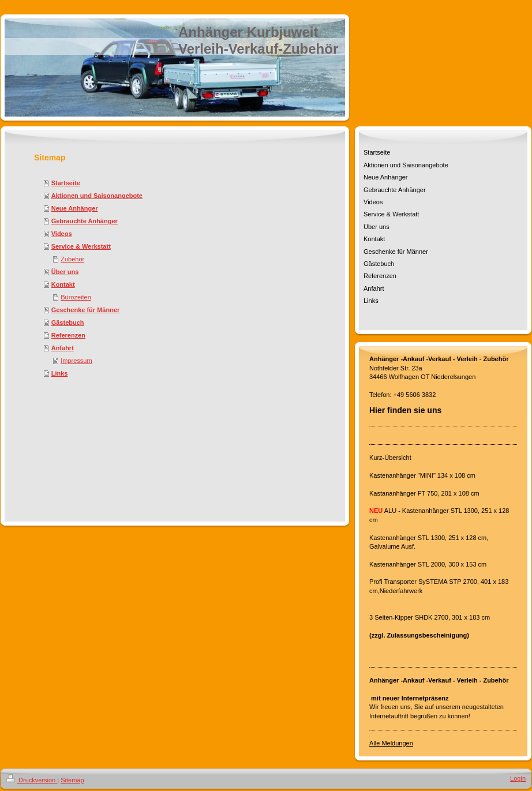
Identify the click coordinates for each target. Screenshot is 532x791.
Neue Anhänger (75, 208)
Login (518, 778)
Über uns (65, 272)
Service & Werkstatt (81, 246)
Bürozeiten (76, 297)
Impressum (76, 361)
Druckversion (32, 780)
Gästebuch (68, 323)
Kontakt (63, 284)
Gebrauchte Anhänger (85, 221)
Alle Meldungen (391, 743)
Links (60, 373)
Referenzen (68, 335)
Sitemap (72, 780)
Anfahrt (63, 348)
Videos (62, 234)
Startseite (66, 183)
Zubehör (72, 259)
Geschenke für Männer (86, 310)
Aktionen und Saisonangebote (97, 196)
